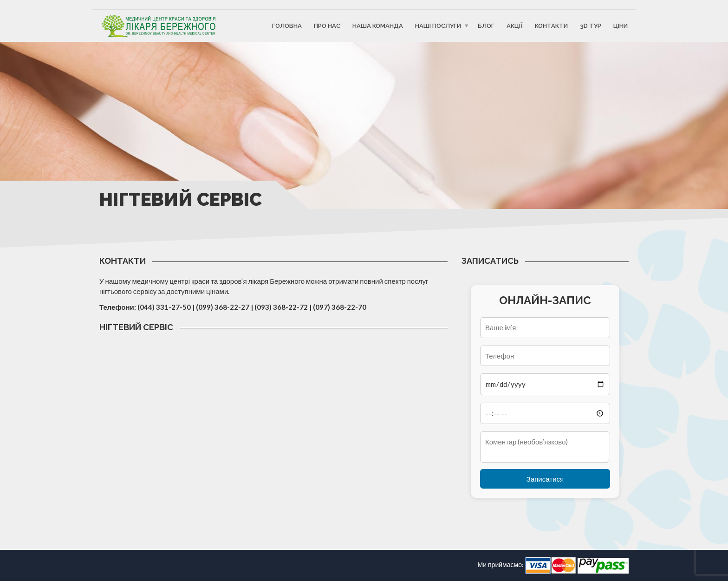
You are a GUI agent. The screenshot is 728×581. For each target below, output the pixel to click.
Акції (515, 26)
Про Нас (327, 26)
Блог (486, 26)
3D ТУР (591, 26)
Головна (287, 26)
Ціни (621, 26)
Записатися (545, 479)
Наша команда (378, 26)
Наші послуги (438, 26)
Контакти (551, 26)
